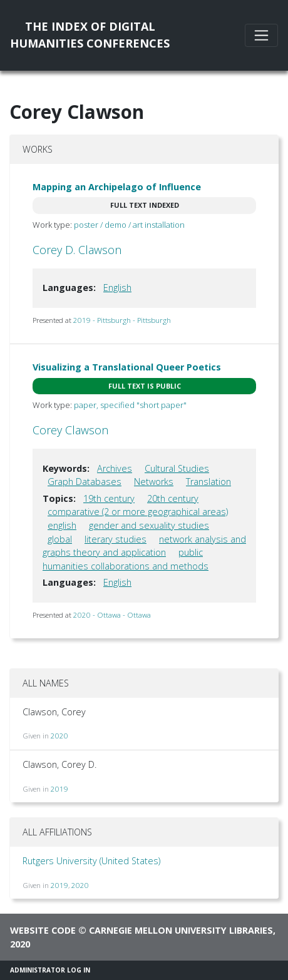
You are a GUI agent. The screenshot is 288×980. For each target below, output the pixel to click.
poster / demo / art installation (129, 225)
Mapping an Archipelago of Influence (117, 187)
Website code (43, 930)
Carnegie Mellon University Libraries (181, 930)
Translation (208, 482)
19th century (109, 498)
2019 (59, 789)
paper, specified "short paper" (130, 405)
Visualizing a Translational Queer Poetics (127, 367)
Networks (154, 482)
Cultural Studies (177, 468)
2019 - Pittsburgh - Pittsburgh (122, 320)
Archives (115, 468)
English (117, 288)
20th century (173, 498)
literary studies (116, 539)
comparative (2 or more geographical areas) (138, 512)
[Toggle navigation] (261, 35)
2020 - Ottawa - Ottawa (112, 615)
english (62, 525)
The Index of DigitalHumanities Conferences (90, 35)
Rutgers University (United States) (91, 861)
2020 (59, 736)
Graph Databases (85, 482)
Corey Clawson (70, 430)
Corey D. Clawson (77, 250)
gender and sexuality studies (149, 525)
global (60, 539)
